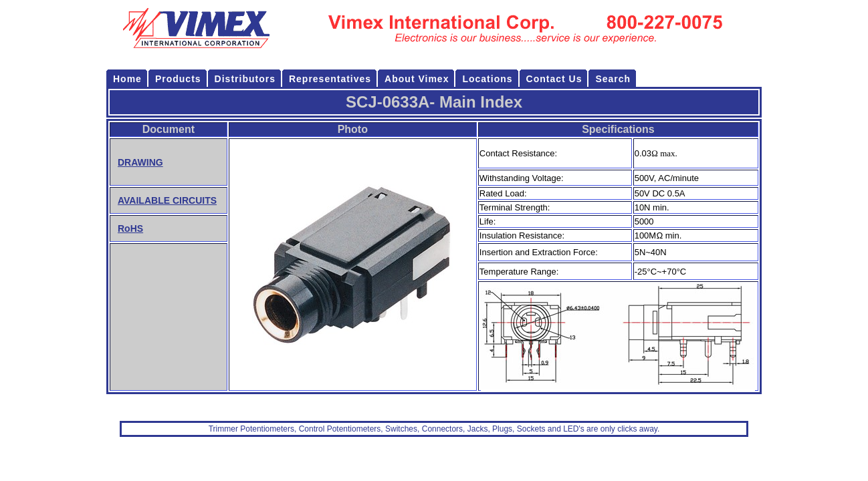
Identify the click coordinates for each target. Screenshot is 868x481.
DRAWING (140, 162)
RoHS (130, 228)
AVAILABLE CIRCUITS (167, 200)
